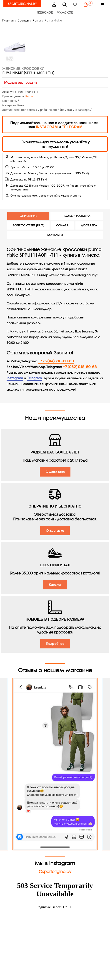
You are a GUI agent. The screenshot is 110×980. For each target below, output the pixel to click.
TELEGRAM (72, 127)
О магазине (55, 472)
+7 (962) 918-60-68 (80, 367)
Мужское (65, 12)
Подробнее (55, 644)
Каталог (55, 585)
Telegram (34, 378)
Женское (45, 12)
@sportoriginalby (55, 871)
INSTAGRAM (47, 127)
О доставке (55, 530)
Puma (29, 96)
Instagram (15, 378)
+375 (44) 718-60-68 (56, 361)
